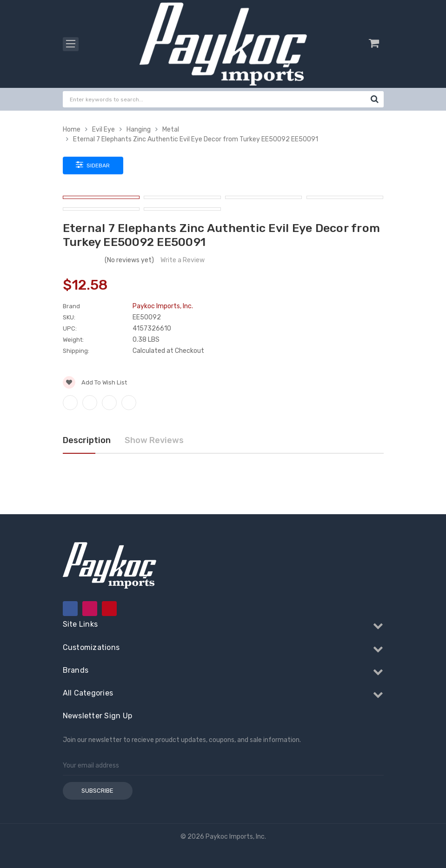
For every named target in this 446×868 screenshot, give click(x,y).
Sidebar (93, 165)
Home (72, 129)
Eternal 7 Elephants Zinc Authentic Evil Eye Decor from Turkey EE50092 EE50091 (196, 139)
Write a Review (183, 260)
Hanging (139, 129)
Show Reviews (154, 440)
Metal (171, 129)
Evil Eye (103, 129)
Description (87, 440)
